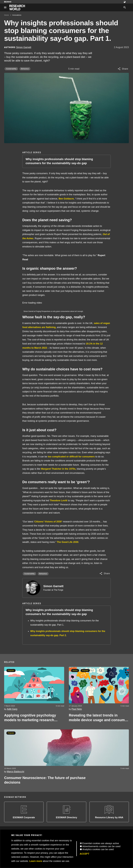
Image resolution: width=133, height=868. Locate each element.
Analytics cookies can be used (98, 849)
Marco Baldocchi (16, 772)
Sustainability (11, 69)
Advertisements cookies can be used (101, 846)
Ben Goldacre (66, 199)
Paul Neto (77, 709)
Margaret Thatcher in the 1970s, (59, 469)
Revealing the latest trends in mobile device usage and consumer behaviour (98, 718)
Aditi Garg (12, 709)
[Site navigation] (5, 7)
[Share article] (123, 69)
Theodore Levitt (59, 501)
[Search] (125, 7)
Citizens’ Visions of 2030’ (48, 522)
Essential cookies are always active (101, 843)
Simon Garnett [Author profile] (24, 47)
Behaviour (25, 69)
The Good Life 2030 (68, 542)
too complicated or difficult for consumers (71, 457)
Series (75, 670)
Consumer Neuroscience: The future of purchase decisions (45, 780)
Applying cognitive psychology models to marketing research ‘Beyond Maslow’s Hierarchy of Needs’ (30, 718)
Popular (11, 670)
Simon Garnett (53, 586)
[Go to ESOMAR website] (8, 2)
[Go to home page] (17, 7)
